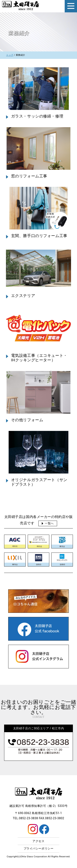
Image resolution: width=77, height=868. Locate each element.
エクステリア (23, 296)
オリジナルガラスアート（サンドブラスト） (39, 482)
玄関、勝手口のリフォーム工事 (39, 236)
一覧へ (49, 523)
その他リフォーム (27, 420)
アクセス (38, 841)
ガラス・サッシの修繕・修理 (37, 116)
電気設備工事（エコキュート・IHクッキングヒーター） (39, 358)
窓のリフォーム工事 (29, 176)
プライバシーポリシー (39, 848)
